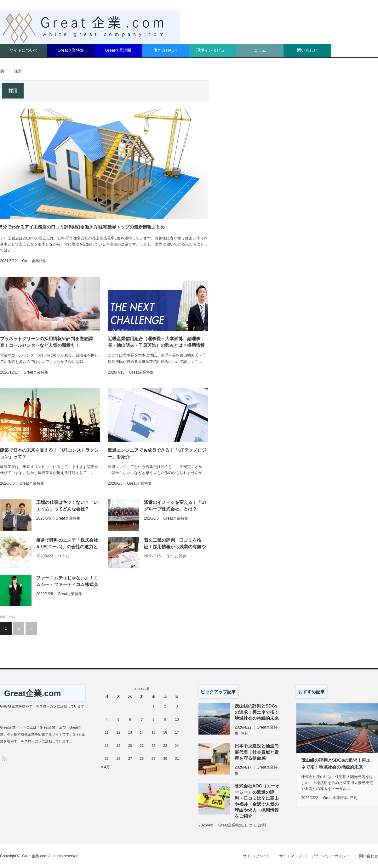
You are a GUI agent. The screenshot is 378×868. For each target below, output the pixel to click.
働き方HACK (165, 50)
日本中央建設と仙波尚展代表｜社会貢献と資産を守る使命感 (257, 752)
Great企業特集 (71, 50)
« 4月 (105, 767)
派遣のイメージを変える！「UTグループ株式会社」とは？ (176, 506)
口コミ (171, 556)
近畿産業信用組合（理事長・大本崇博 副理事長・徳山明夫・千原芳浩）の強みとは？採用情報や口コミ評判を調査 (156, 342)
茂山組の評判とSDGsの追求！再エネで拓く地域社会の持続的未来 (257, 712)
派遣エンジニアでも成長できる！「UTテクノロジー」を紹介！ (157, 453)
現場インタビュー (213, 50)
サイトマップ (290, 856)
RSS (4, 758)
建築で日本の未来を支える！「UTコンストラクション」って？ (49, 453)
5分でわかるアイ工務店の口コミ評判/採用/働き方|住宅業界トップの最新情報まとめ (82, 227)
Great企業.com (33, 693)
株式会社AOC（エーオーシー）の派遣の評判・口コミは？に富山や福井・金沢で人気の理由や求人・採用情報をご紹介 (257, 801)
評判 (183, 556)
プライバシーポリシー (330, 856)
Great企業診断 (118, 50)
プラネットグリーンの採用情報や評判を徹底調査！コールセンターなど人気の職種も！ (46, 342)
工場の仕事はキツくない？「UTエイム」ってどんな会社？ (68, 506)
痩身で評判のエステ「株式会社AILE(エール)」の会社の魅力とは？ (67, 544)
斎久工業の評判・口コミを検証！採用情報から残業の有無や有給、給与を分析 (175, 544)
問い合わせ (307, 50)
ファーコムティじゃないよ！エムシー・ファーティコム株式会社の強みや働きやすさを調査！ (67, 582)
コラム (260, 50)
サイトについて (24, 50)
